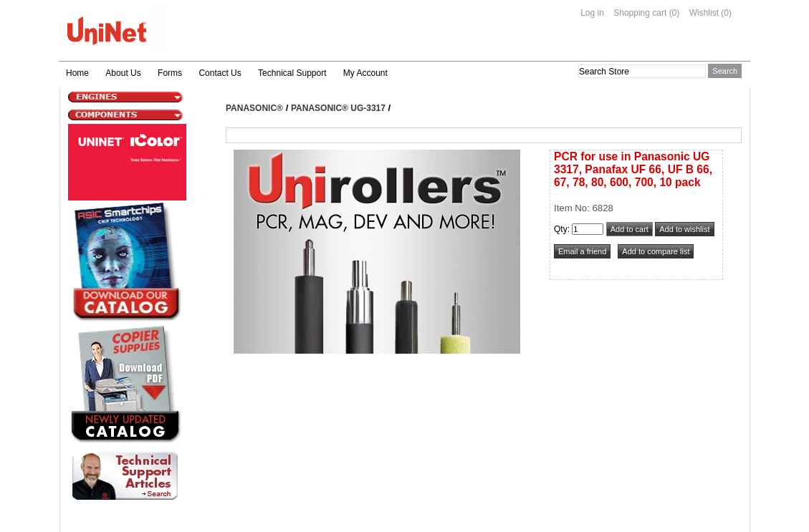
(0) (675, 13)
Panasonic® (254, 108)
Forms (170, 73)
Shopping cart (640, 13)
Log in (592, 13)
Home (77, 73)
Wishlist (704, 13)
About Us (123, 73)
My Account (365, 73)
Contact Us (220, 73)
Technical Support (292, 73)
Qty (561, 229)
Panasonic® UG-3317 (338, 108)
